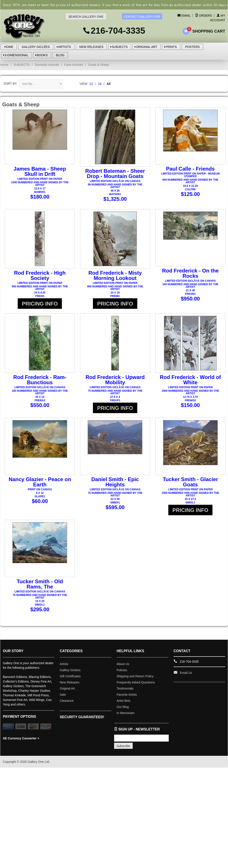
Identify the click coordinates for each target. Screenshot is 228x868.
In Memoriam (126, 718)
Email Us (186, 678)
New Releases (70, 688)
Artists (64, 669)
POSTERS (192, 47)
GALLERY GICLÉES (36, 47)
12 (91, 84)
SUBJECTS (120, 47)
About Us (123, 669)
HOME (9, 47)
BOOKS (42, 55)
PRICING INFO (40, 304)
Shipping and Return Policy (135, 682)
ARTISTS (65, 47)
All (109, 84)
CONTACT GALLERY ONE (142, 17)
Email (185, 16)
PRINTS (171, 47)
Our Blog (123, 712)
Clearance (67, 706)
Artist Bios (124, 706)
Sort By (10, 84)
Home (4, 65)
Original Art (67, 694)
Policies (122, 676)
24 (100, 84)
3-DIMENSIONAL (17, 55)
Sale (63, 700)
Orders (204, 16)
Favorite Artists (127, 700)
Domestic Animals (47, 65)
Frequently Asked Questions (136, 688)
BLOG (60, 55)
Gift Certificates (70, 682)
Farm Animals (74, 65)
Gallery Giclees (70, 676)
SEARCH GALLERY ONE (86, 17)
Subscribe (123, 751)
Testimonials (125, 694)
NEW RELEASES (91, 47)
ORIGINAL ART (147, 47)
